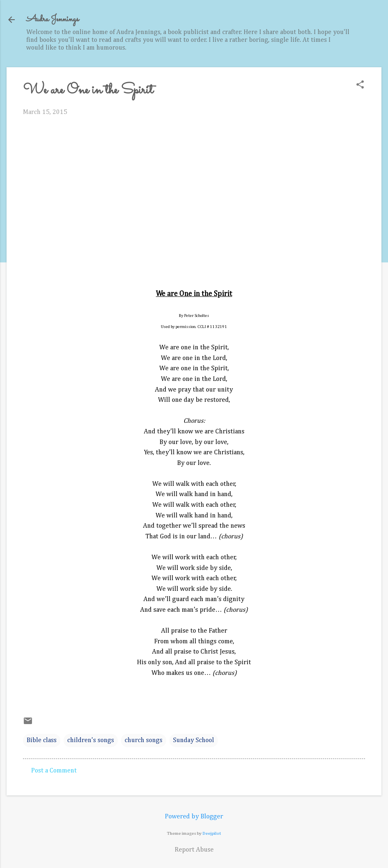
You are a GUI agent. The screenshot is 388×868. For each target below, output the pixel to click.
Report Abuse (194, 850)
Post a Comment (54, 771)
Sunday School (194, 740)
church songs (144, 740)
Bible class (42, 740)
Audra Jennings (52, 19)
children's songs (91, 740)
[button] (360, 85)
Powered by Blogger (194, 817)
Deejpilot (212, 833)
